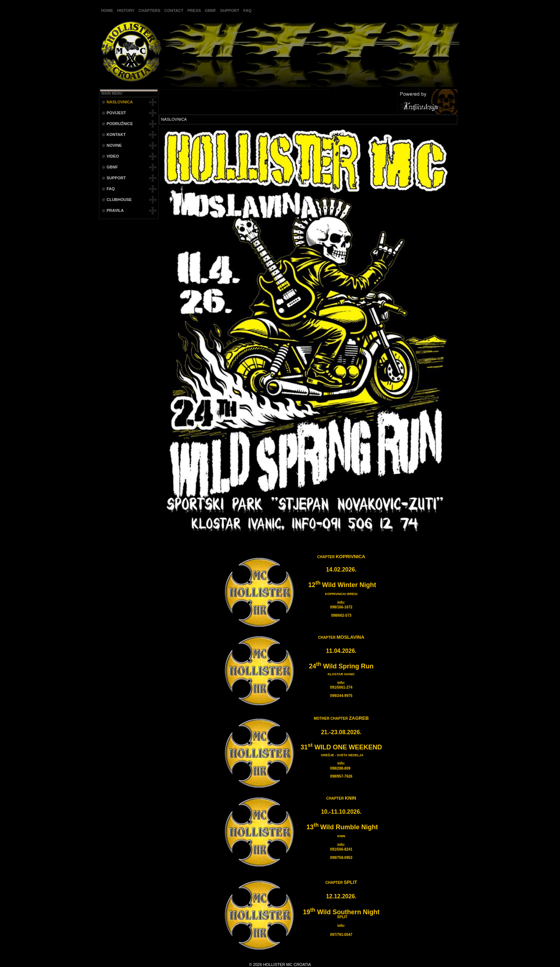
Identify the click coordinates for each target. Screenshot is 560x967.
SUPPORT (230, 10)
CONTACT (174, 10)
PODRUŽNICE (120, 124)
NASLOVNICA (120, 102)
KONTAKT (116, 134)
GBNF (210, 10)
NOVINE (114, 145)
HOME (107, 10)
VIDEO (113, 156)
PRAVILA (115, 210)
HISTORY (126, 10)
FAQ (247, 10)
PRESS (194, 10)
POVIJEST (116, 113)
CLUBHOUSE (119, 200)
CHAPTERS (149, 10)
